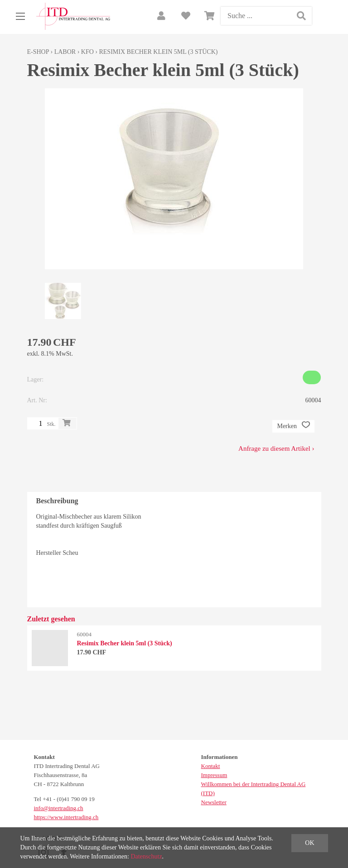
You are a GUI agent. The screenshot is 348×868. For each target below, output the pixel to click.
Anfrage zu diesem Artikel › (276, 448)
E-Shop (38, 52)
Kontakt (211, 766)
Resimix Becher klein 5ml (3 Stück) (158, 52)
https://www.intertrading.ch (66, 817)
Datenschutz (146, 856)
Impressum (214, 775)
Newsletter (214, 802)
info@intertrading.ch (59, 808)
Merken (293, 426)
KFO (87, 52)
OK (309, 843)
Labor (65, 52)
